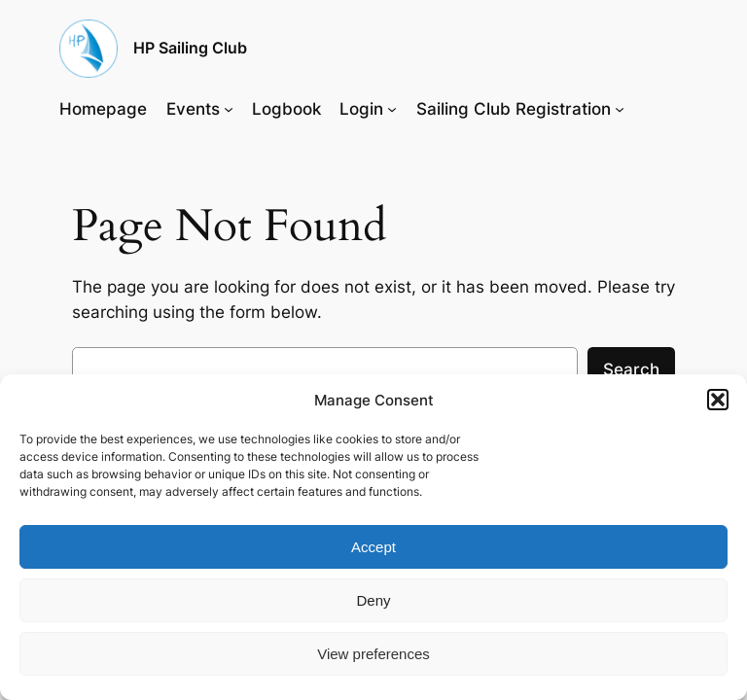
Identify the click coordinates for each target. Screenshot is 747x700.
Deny (373, 600)
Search (631, 369)
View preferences (373, 654)
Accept (373, 547)
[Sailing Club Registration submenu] (620, 109)
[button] (718, 400)
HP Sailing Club (190, 48)
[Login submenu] (392, 109)
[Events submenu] (229, 109)
